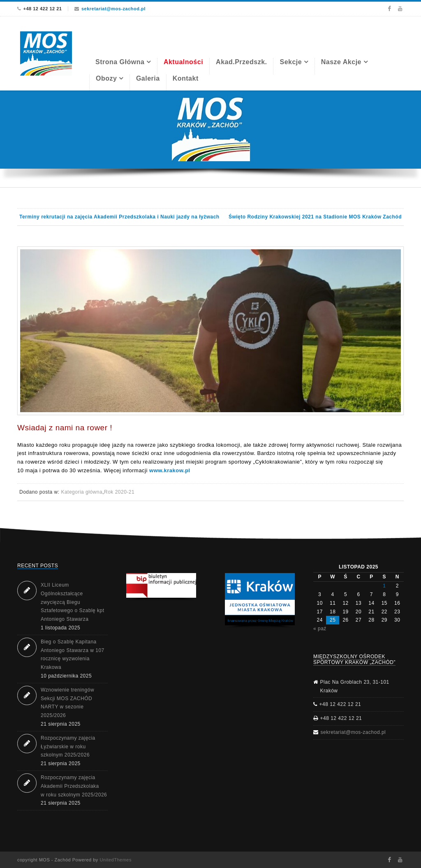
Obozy (106, 78)
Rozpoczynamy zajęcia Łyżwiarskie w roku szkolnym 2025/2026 (68, 747)
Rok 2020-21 (119, 492)
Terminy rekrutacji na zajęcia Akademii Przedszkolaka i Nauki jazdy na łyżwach (119, 217)
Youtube (400, 9)
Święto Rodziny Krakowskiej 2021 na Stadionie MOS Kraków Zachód (315, 217)
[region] (210, 139)
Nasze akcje (341, 62)
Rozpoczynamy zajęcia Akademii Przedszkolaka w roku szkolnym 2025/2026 (74, 786)
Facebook (389, 9)
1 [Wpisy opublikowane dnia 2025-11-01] (384, 586)
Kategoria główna (82, 492)
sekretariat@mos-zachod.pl (113, 9)
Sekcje (291, 62)
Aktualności (183, 62)
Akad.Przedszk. (241, 62)
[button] (161, 585)
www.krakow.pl (170, 470)
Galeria (148, 78)
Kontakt (186, 78)
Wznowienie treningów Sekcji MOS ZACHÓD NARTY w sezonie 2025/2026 (67, 703)
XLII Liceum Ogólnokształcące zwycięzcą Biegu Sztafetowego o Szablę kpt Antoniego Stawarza (73, 602)
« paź (320, 629)
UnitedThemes (116, 860)
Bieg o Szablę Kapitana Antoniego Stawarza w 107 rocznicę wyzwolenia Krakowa (73, 654)
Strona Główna (120, 62)
